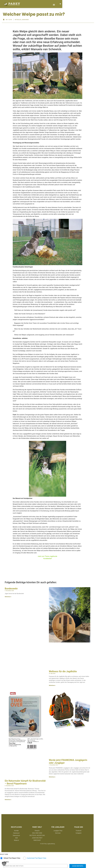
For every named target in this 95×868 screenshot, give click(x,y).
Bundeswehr (11, 589)
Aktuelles (18, 20)
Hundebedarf (48, 559)
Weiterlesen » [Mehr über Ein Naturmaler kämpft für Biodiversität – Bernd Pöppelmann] (8, 800)
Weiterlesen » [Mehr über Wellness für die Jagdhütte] (52, 685)
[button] (84, 5)
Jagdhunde (25, 20)
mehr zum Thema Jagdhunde (47, 556)
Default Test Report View (12, 858)
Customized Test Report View (37, 858)
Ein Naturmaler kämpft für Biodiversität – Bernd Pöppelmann (25, 782)
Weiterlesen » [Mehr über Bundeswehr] (8, 597)
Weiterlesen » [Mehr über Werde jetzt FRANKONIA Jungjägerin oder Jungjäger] (52, 777)
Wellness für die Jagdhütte (63, 671)
